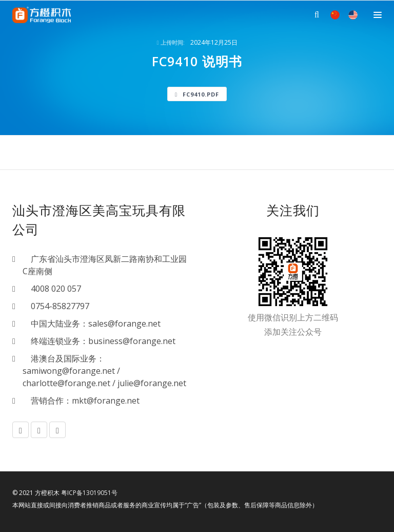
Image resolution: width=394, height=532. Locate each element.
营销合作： (47, 401)
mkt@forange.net (106, 401)
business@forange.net (132, 341)
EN (353, 15)
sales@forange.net (124, 324)
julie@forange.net (152, 383)
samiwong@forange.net (69, 371)
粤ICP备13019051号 (89, 493)
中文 (335, 15)
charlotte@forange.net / (70, 383)
